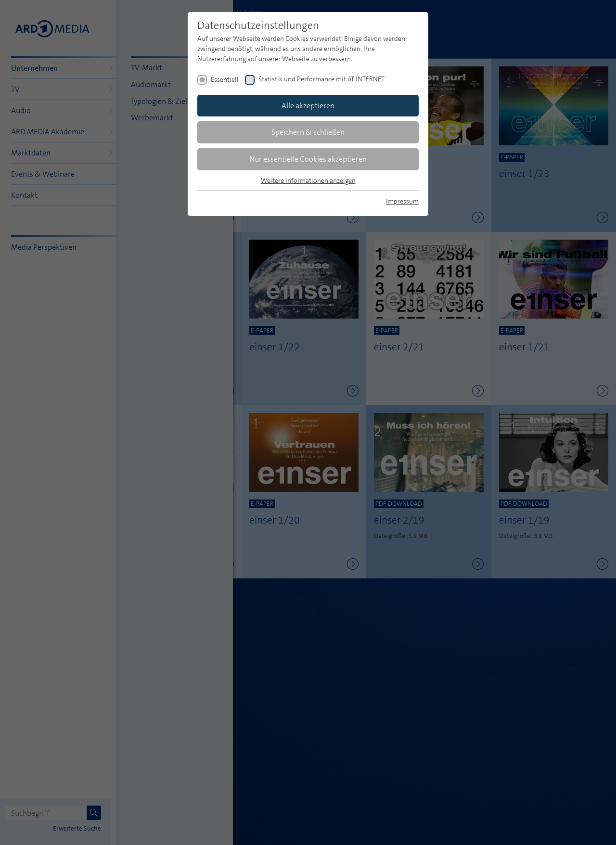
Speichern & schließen (308, 132)
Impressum (402, 201)
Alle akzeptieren (308, 106)
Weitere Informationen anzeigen (308, 180)
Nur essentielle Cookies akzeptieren (308, 159)
